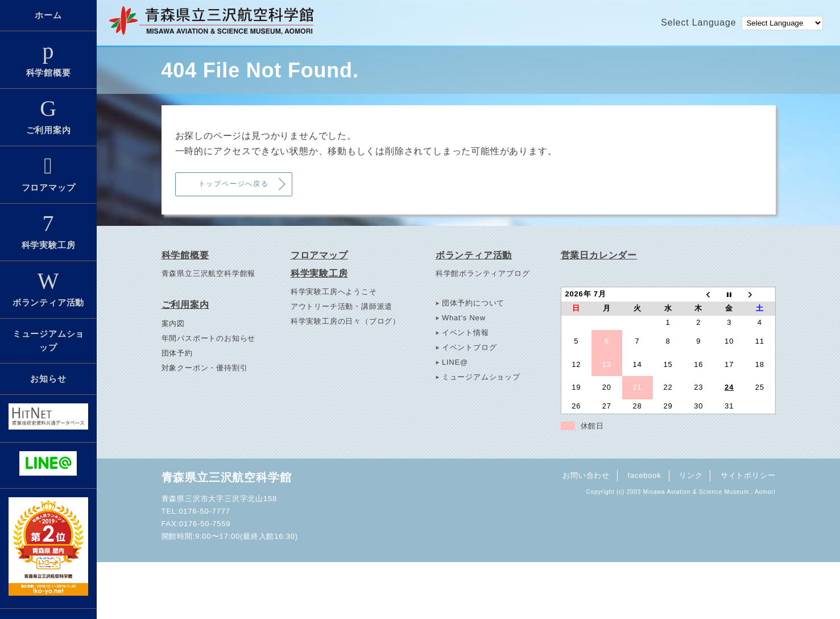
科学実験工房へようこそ (334, 292)
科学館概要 (48, 59)
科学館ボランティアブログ (483, 273)
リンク (691, 475)
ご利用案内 (48, 116)
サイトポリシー (748, 475)
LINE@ (455, 362)
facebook (644, 475)
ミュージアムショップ (48, 341)
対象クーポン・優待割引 (205, 368)
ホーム (48, 15)
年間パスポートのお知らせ (209, 338)
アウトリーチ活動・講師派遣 (342, 306)
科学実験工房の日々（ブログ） (345, 321)
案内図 (173, 323)
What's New (464, 318)
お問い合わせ (586, 475)
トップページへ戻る (234, 184)
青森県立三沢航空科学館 (227, 477)
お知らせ (48, 379)
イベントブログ (469, 347)
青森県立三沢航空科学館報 (209, 273)
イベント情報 (465, 333)
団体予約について (473, 303)
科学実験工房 (48, 231)
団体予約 (177, 353)
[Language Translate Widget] (782, 23)
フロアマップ (48, 174)
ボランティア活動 (48, 288)
